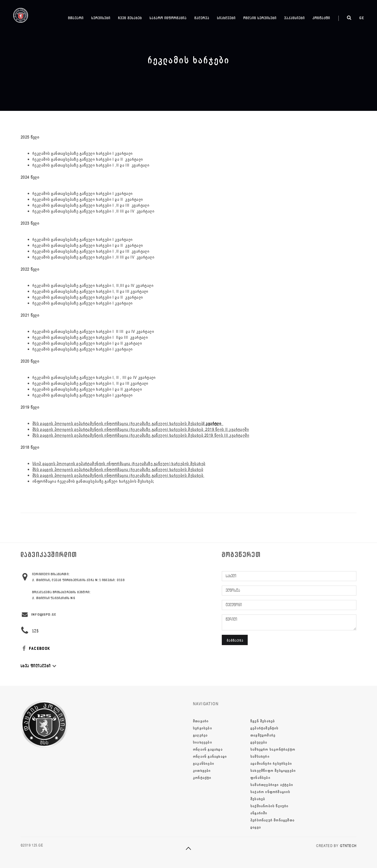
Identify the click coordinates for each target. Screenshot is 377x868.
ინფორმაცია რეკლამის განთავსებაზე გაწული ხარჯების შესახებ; (93, 481)
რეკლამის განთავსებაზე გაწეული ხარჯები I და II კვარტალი (88, 199)
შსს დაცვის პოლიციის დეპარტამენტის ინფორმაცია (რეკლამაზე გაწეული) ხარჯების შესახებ (128, 424)
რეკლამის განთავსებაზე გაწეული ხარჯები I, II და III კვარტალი (90, 291)
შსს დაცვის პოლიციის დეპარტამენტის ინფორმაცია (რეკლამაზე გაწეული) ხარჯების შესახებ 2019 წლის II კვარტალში (141, 429)
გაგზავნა (235, 640)
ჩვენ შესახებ (130, 18)
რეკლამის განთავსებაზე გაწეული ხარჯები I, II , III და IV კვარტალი (94, 378)
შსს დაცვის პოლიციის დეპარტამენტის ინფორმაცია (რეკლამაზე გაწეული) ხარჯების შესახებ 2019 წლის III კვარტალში (141, 435)
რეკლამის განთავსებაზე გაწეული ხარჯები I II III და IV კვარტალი (93, 332)
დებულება (259, 742)
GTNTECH (348, 846)
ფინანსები (260, 778)
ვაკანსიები (295, 18)
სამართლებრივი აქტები (272, 785)
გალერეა (202, 18)
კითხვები (202, 771)
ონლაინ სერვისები (260, 18)
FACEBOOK (35, 648)
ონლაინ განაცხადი (210, 757)
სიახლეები (226, 18)
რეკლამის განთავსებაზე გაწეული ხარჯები (72, 159)
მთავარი (76, 18)
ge (362, 18)
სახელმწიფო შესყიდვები (273, 771)
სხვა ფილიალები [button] (39, 666)
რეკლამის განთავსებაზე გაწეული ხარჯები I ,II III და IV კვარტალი (93, 211)
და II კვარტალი (128, 159)
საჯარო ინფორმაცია (168, 18)
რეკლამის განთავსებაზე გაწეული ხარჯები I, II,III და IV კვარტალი (93, 286)
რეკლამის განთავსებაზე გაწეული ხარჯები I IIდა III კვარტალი (90, 337)
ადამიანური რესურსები (271, 764)
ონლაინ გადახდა (208, 749)
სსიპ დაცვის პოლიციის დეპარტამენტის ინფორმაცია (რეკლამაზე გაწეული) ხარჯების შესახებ (119, 464)
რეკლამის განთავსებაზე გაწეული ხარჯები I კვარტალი (83, 153)
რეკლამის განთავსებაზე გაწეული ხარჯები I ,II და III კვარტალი (91, 165)
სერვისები (101, 18)
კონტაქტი (321, 18)
